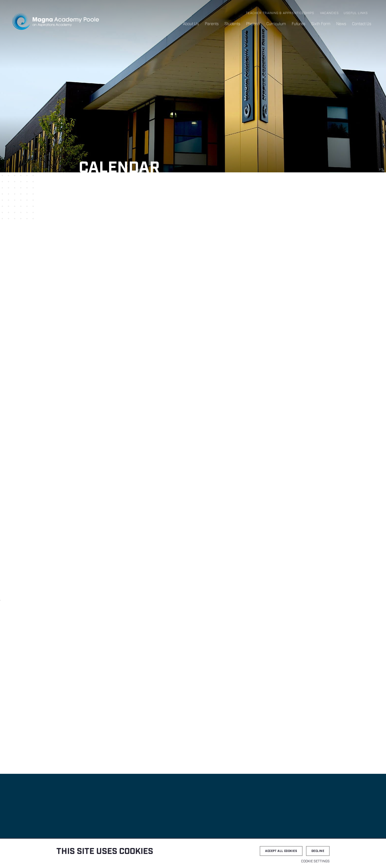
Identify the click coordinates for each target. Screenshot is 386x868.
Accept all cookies (281, 851)
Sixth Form (321, 24)
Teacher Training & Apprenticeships (280, 13)
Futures (298, 24)
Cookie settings (315, 861)
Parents (212, 24)
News (341, 24)
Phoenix (253, 24)
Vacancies (329, 13)
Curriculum (276, 24)
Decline (318, 851)
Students (232, 24)
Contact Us (362, 24)
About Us (191, 24)
